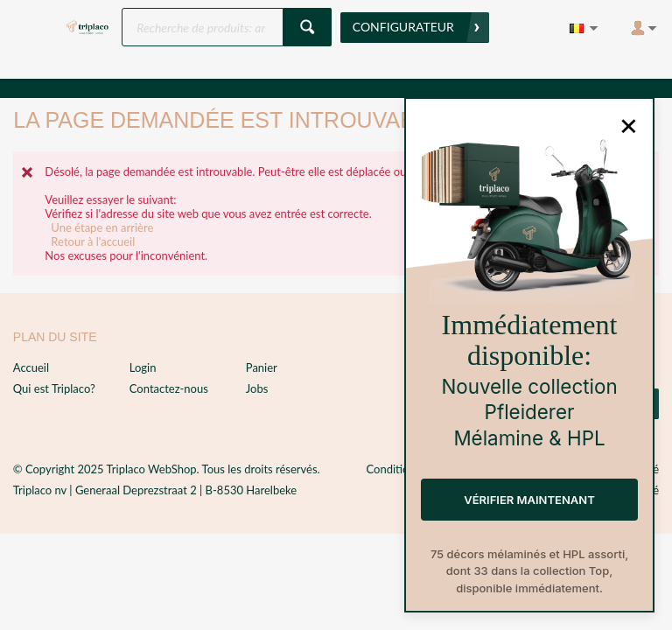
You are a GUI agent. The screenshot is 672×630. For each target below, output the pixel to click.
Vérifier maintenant (529, 500)
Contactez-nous (169, 388)
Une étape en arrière (102, 227)
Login (143, 367)
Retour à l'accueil (93, 241)
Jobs (257, 388)
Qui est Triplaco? (54, 388)
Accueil (31, 367)
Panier (262, 367)
